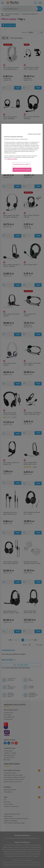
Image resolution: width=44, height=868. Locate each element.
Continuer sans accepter (34, 134)
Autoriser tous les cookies (22, 170)
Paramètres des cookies (21, 164)
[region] (22, 149)
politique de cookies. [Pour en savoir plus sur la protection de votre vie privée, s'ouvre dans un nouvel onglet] (12, 159)
